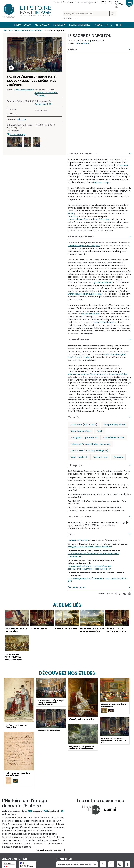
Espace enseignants (86, 2)
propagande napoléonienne (84, 438)
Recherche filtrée (80, 25)
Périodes (58, 25)
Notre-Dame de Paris (81, 431)
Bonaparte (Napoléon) (114, 425)
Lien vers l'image (17, 135)
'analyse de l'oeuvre (78, 540)
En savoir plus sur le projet (49, 850)
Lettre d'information (63, 2)
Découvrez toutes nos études (28, 30)
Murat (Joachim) (79, 457)
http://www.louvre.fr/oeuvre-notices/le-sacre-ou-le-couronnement (93, 555)
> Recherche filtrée (70, 18)
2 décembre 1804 (43, 104)
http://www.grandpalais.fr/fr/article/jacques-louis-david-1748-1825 (98, 580)
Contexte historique (82, 153)
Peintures (21, 119)
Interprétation (78, 340)
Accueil (7, 30)
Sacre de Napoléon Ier (114, 438)
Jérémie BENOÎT (83, 43)
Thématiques (22, 25)
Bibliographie (76, 465)
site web (41, 95)
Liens (71, 534)
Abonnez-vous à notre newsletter (77, 864)
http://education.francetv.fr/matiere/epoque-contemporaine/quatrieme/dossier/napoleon (90, 567)
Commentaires (77, 587)
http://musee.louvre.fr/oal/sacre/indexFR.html (90, 547)
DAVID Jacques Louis (24, 90)
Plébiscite (118, 457)
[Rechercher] (86, 14)
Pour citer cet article (80, 516)
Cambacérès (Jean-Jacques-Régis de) (89, 450)
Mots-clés (41, 25)
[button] (15, 142)
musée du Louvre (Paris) (46, 93)
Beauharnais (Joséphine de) (84, 425)
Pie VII (99, 431)
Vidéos (98, 25)
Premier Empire (100, 457)
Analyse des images (81, 236)
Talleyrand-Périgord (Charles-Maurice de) (91, 444)
